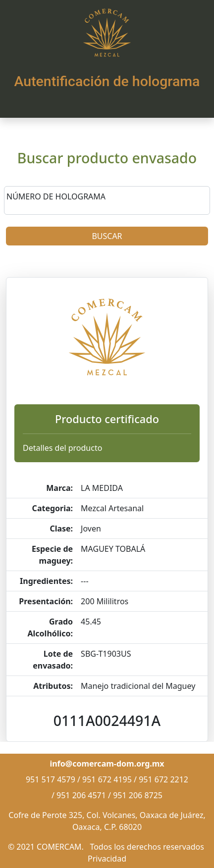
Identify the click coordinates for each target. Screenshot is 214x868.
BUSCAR (107, 236)
